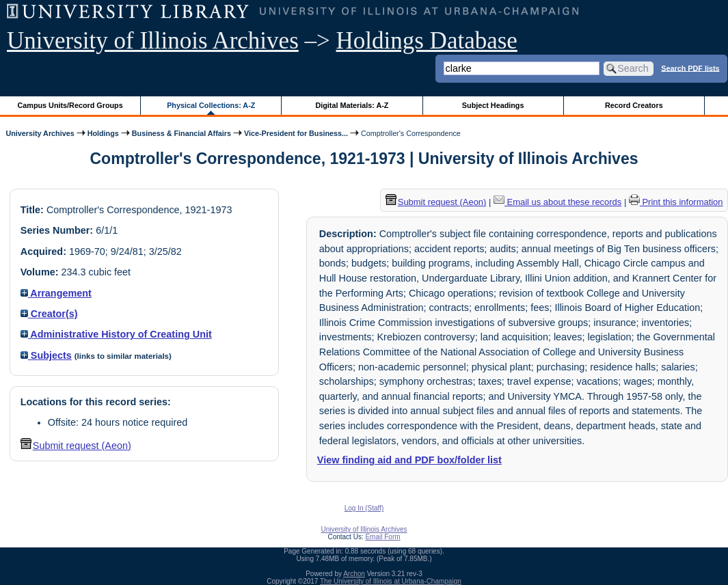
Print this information (676, 202)
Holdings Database (427, 41)
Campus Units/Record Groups (70, 105)
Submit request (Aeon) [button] (76, 446)
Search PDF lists (690, 68)
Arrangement (56, 293)
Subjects (46, 355)
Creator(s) (49, 314)
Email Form (382, 537)
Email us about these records (557, 202)
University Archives (40, 133)
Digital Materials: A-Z (352, 105)
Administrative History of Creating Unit (116, 334)
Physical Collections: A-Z (211, 105)
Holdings (103, 133)
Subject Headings (493, 105)
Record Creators (634, 105)
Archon (354, 574)
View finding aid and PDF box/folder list (409, 460)
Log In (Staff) (364, 508)
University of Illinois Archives (153, 41)
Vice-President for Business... (296, 133)
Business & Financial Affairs (181, 133)
